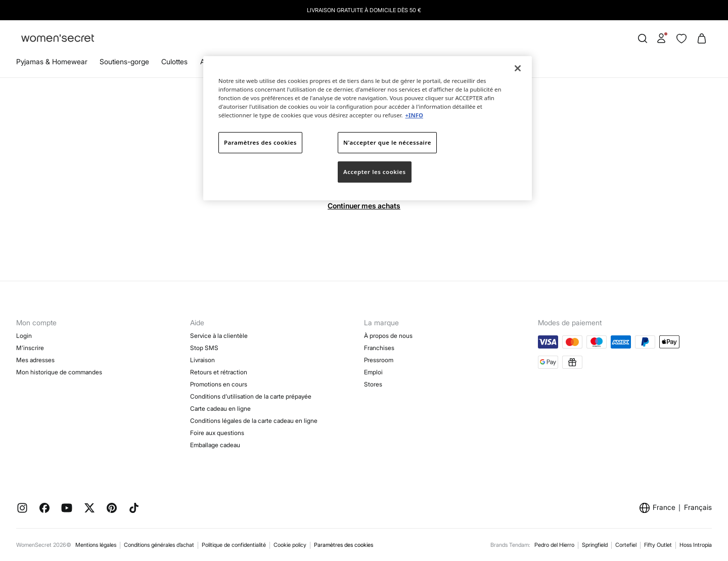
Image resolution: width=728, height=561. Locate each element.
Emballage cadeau (215, 445)
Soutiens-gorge (124, 61)
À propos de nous (388, 336)
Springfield (595, 545)
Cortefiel (626, 545)
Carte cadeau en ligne (220, 408)
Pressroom (379, 360)
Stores (373, 384)
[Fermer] (518, 68)
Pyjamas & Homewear (52, 61)
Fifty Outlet (658, 545)
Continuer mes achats (364, 206)
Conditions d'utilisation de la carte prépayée (251, 396)
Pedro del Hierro (554, 545)
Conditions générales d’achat (159, 545)
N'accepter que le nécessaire (387, 142)
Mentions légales (96, 545)
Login (24, 336)
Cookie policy (290, 545)
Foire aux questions (217, 433)
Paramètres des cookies (344, 545)
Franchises (379, 348)
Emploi (373, 372)
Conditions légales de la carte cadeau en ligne (254, 421)
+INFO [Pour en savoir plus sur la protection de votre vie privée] (414, 115)
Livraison (202, 360)
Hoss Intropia (696, 545)
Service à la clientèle (219, 336)
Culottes (174, 61)
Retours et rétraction (219, 372)
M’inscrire (30, 348)
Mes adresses (35, 360)
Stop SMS (204, 348)
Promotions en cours (219, 384)
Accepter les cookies (375, 172)
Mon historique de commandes (59, 372)
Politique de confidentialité (234, 545)
